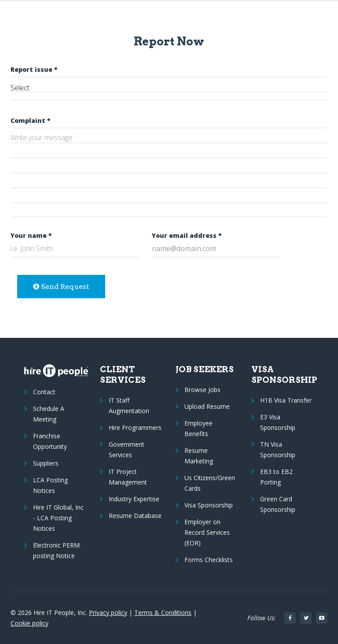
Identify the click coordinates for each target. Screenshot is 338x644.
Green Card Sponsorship (278, 504)
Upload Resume (207, 406)
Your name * (31, 235)
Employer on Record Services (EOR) (207, 532)
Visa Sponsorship (209, 505)
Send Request (61, 287)
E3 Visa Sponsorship (278, 422)
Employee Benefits (198, 428)
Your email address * (187, 235)
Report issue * (34, 69)
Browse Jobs (202, 390)
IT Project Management (128, 477)
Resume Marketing (199, 456)
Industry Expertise (134, 499)
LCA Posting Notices (50, 485)
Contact (44, 392)
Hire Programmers (135, 427)
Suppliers (46, 463)
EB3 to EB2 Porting (276, 477)
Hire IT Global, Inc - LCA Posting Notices (58, 518)
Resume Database (135, 516)
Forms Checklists (209, 560)
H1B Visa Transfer (286, 400)
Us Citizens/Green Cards (210, 483)
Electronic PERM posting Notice (56, 550)
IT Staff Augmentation (129, 405)
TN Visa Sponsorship (278, 450)
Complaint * (31, 120)
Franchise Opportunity (50, 441)
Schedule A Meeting (49, 414)
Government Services (127, 450)
